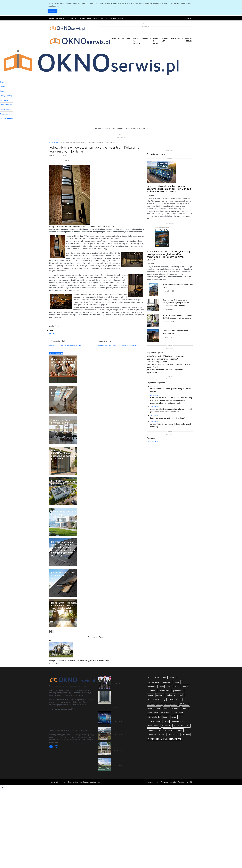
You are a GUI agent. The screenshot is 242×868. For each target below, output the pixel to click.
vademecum (167, 682)
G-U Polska (184, 704)
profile (177, 686)
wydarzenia (171, 695)
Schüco (166, 708)
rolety (52, 333)
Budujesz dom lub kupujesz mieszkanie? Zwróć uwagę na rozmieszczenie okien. (79, 661)
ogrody (150, 695)
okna (150, 678)
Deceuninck (166, 726)
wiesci (164, 678)
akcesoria (173, 678)
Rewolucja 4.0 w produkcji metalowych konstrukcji (118, 345)
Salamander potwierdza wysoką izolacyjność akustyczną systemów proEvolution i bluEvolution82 (176, 303)
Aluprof (179, 699)
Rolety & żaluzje (137, 41)
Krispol (174, 717)
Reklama (113, 18)
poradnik (186, 708)
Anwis (159, 704)
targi (164, 699)
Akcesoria (147, 39)
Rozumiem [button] (53, 11)
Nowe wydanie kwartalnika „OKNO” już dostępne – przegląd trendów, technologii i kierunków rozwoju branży (170, 255)
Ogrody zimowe (188, 40)
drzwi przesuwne (154, 708)
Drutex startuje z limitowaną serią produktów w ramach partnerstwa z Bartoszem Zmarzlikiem (128, 715)
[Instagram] (56, 747)
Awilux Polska (153, 713)
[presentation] (51, 631)
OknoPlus (176, 708)
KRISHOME (152, 735)
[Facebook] (51, 747)
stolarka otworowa (155, 721)
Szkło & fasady (156, 41)
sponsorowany (178, 691)
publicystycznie (153, 682)
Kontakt (121, 18)
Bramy (129, 39)
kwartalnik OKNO (154, 730)
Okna (114, 39)
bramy (177, 682)
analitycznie (152, 691)
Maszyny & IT (166, 40)
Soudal (162, 735)
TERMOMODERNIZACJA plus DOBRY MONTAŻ (164, 739)
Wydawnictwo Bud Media (173, 730)
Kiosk (89, 18)
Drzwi (121, 39)
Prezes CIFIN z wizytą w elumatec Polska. (65, 345)
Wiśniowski (185, 735)
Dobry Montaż (153, 726)
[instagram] (191, 18)
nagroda (151, 704)
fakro (171, 699)
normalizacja (164, 691)
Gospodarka (177, 39)
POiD (167, 721)
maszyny (186, 686)
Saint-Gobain (179, 713)
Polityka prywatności (100, 18)
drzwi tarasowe (171, 704)
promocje (160, 695)
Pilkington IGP (173, 735)
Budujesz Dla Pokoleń (181, 726)
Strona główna (80, 18)
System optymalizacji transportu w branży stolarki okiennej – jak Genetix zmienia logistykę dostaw (169, 189)
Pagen (166, 717)
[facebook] (188, 18)
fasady (181, 695)
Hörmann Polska (154, 717)
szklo (162, 686)
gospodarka (152, 686)
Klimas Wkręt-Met (178, 721)
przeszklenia (166, 713)
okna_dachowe (153, 699)
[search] (191, 42)
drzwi (157, 678)
